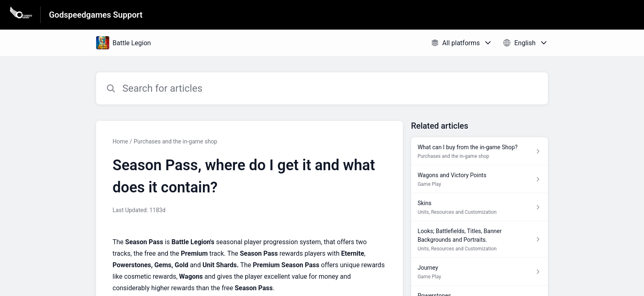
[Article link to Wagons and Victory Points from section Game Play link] (480, 179)
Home (120, 141)
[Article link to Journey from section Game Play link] (480, 272)
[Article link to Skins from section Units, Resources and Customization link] (480, 207)
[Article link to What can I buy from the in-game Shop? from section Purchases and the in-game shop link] (480, 151)
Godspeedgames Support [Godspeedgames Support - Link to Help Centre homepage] (96, 15)
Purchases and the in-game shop (175, 141)
